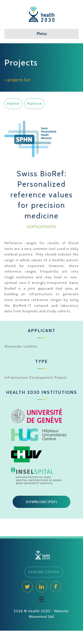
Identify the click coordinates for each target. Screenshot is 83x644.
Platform (34, 104)
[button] (41, 502)
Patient (13, 104)
